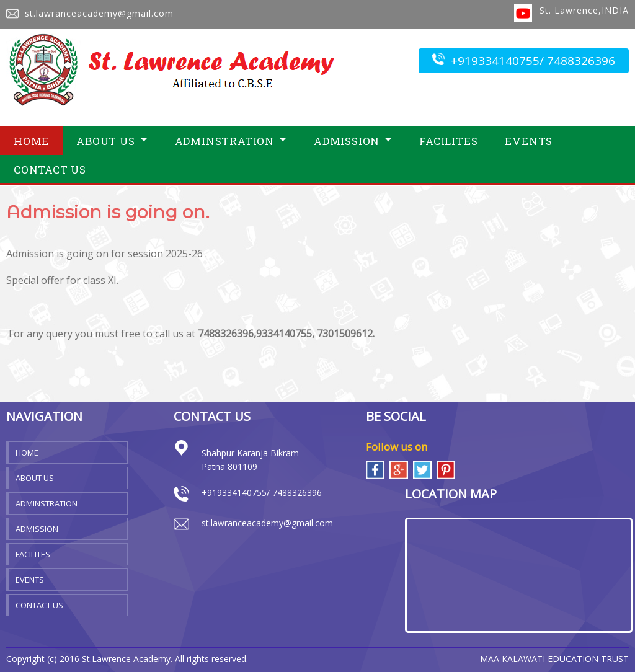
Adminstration (231, 141)
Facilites (448, 141)
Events (529, 141)
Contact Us (50, 170)
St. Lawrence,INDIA (584, 10)
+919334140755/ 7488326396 (524, 61)
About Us (112, 141)
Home (31, 141)
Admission (353, 141)
